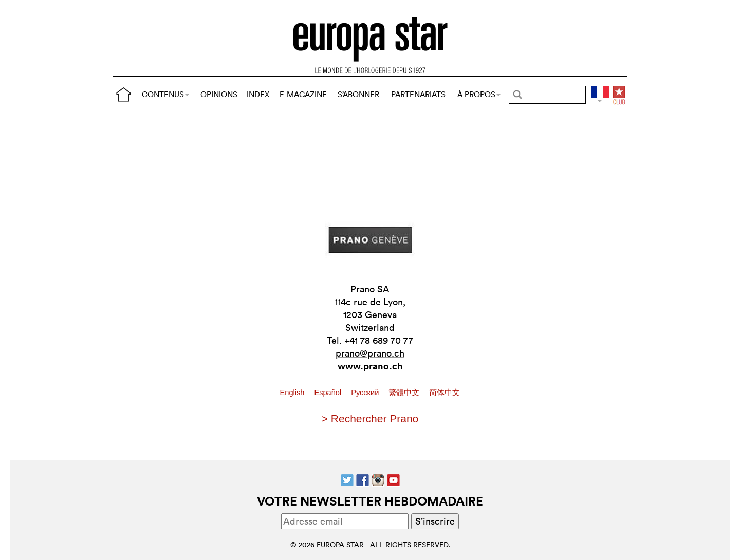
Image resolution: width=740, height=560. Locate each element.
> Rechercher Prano (370, 418)
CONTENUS (165, 94)
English (293, 393)
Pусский (366, 393)
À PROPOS (479, 94)
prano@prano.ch (370, 353)
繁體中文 (405, 393)
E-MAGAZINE (303, 94)
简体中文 (445, 393)
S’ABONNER (358, 94)
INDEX (258, 94)
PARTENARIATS (418, 94)
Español (329, 393)
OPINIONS (219, 94)
